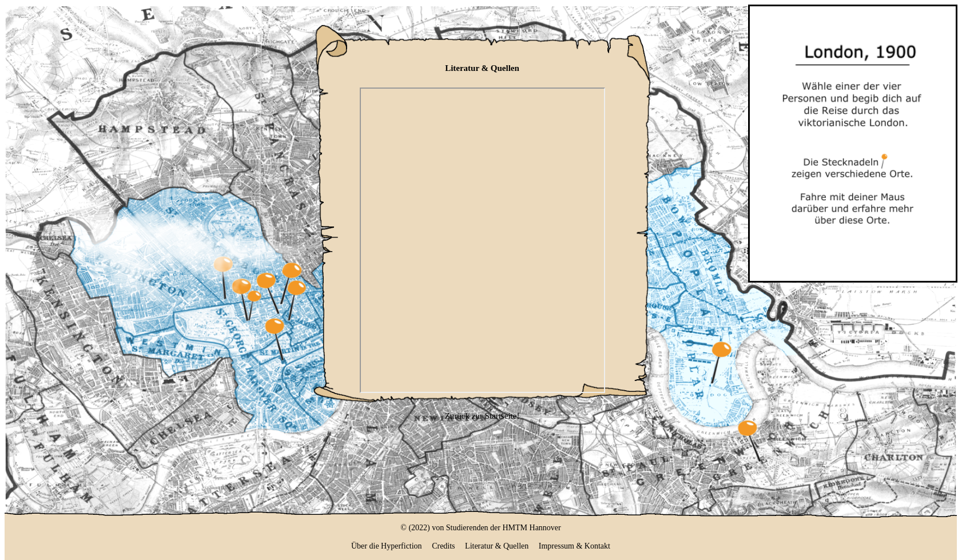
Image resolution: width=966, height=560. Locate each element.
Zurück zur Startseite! (482, 416)
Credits (443, 546)
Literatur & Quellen (497, 546)
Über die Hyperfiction (387, 546)
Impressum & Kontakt (575, 546)
